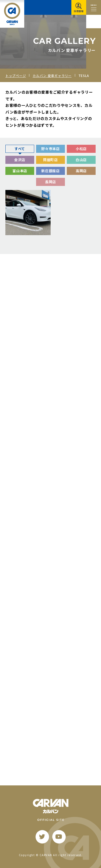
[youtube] (59, 837)
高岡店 (81, 171)
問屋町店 (50, 160)
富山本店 (20, 171)
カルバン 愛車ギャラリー (52, 75)
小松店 (81, 149)
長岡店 (50, 182)
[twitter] (42, 837)
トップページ (16, 75)
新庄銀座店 (50, 171)
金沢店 (20, 160)
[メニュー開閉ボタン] (94, 7)
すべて (20, 149)
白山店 (81, 160)
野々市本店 (50, 149)
